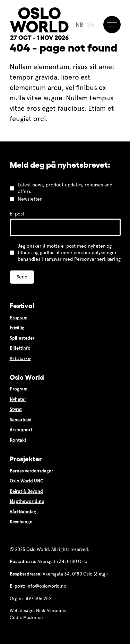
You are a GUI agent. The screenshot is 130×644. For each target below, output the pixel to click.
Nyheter (18, 399)
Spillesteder (22, 338)
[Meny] (112, 25)
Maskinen (33, 618)
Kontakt (18, 440)
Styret (16, 410)
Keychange (21, 522)
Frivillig (17, 328)
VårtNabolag (23, 512)
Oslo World (27, 377)
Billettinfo (20, 348)
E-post (17, 214)
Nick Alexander (51, 611)
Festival (22, 306)
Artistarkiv (20, 359)
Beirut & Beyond (26, 491)
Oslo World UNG (27, 481)
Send (22, 277)
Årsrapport (21, 430)
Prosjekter (26, 459)
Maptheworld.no (27, 502)
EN (91, 25)
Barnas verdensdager (31, 471)
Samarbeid (21, 420)
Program (19, 318)
